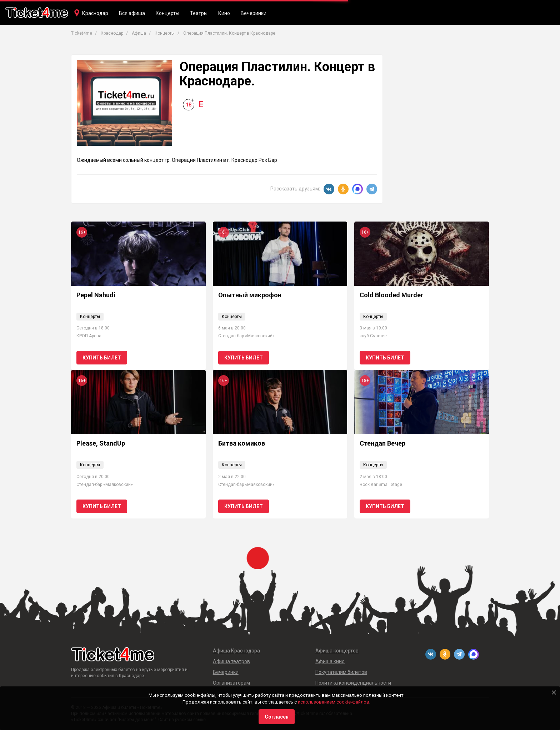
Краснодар (95, 13)
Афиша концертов (337, 651)
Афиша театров (231, 661)
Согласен (277, 717)
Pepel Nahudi (96, 295)
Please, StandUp (101, 443)
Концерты (167, 13)
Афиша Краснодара (236, 651)
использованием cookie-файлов (334, 702)
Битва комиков (242, 443)
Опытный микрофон (250, 295)
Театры (199, 13)
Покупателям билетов (341, 672)
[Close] (554, 692)
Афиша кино (330, 661)
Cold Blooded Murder (391, 295)
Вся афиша (132, 13)
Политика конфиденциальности (353, 683)
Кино (224, 13)
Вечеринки (254, 13)
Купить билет (102, 358)
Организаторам (231, 683)
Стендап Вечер (382, 443)
